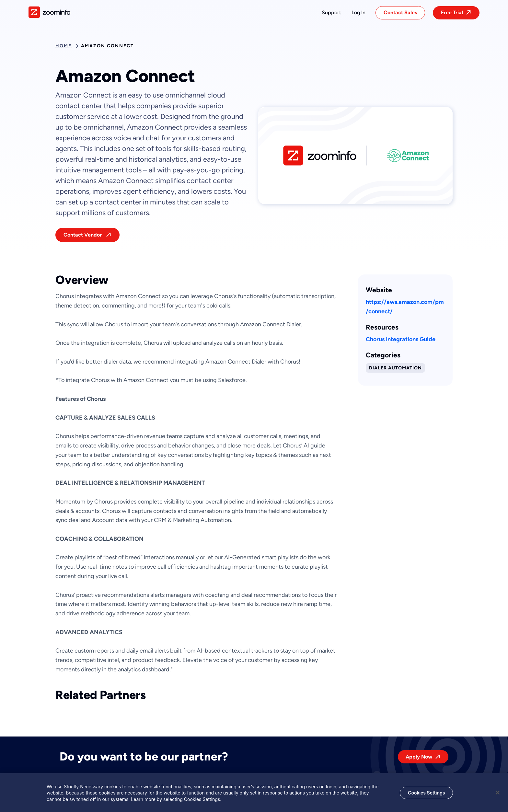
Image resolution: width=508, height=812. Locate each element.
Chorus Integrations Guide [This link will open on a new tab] (401, 339)
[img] (49, 12)
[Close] (498, 795)
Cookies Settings (426, 795)
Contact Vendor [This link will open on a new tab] (83, 235)
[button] (331, 13)
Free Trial (452, 12)
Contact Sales (400, 12)
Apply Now (419, 757)
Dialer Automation (395, 368)
